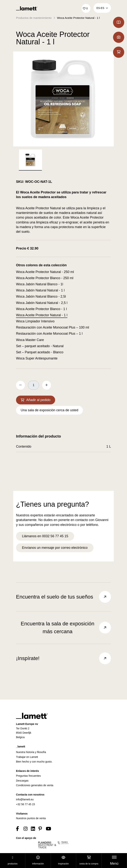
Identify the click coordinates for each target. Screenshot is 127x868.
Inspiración (63, 860)
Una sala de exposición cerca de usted (49, 410)
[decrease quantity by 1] (20, 385)
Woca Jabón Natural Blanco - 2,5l (41, 296)
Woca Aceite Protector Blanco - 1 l (41, 309)
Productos (13, 860)
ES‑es (102, 8)
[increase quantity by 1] (47, 385)
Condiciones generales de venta (35, 785)
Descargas (22, 781)
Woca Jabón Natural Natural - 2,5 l (42, 303)
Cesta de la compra (89, 860)
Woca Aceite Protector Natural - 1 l (78, 18)
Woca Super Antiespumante (37, 358)
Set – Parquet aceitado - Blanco (40, 352)
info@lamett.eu (25, 799)
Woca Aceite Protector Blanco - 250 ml (45, 278)
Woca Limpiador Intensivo (35, 321)
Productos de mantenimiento (34, 18)
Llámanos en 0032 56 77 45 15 (45, 536)
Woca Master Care (30, 340)
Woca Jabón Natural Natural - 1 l (40, 290)
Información (38, 860)
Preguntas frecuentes (28, 776)
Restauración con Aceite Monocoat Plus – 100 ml (53, 327)
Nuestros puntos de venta (31, 818)
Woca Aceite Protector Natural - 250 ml (45, 272)
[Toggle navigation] (114, 861)
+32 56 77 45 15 (26, 804)
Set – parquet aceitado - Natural (40, 346)
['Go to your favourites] (86, 8)
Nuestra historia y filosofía (31, 752)
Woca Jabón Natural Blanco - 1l (40, 284)
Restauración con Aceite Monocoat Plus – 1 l (49, 334)
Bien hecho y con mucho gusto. (34, 762)
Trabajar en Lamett (27, 757)
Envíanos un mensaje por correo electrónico (55, 548)
